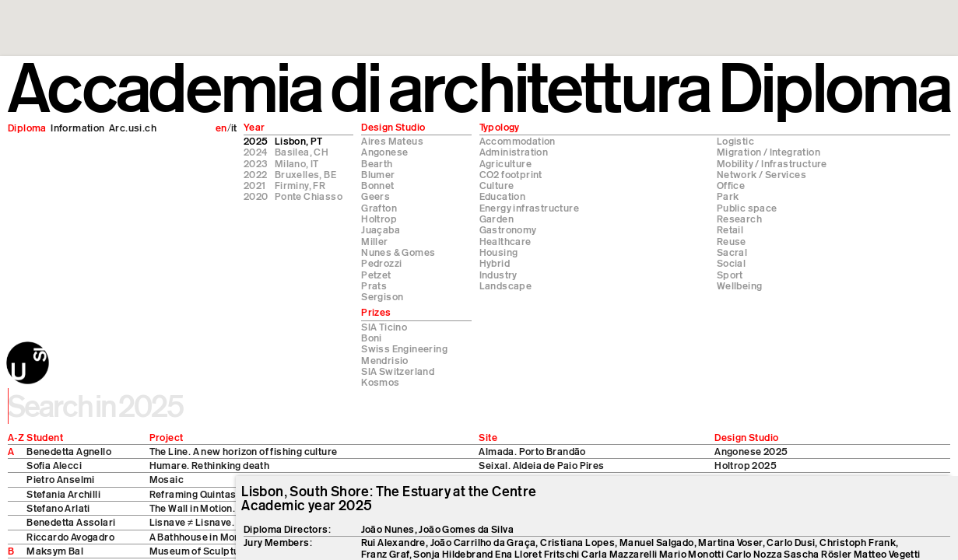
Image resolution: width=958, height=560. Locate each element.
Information (77, 128)
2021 (255, 185)
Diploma (27, 128)
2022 (256, 174)
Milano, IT (297, 163)
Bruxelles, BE (305, 174)
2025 (256, 141)
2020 (256, 196)
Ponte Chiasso (309, 196)
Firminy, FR (300, 185)
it (234, 128)
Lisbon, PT (299, 141)
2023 (256, 163)
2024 (256, 152)
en (221, 128)
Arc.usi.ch (133, 128)
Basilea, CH (302, 152)
